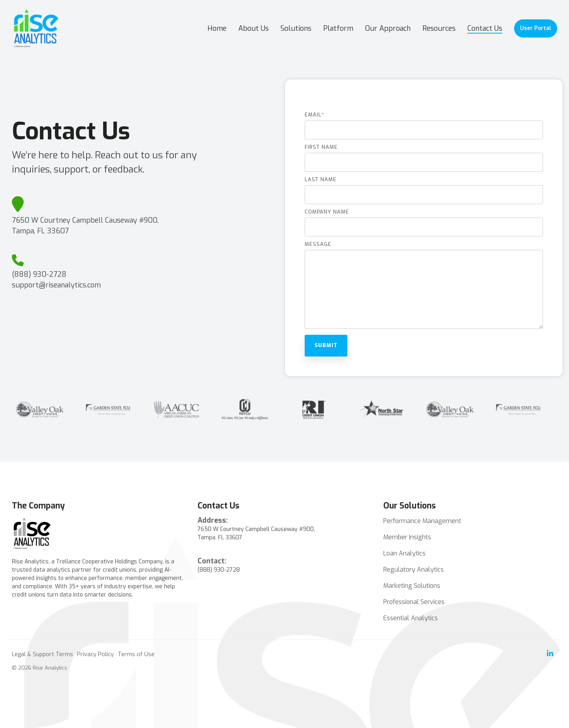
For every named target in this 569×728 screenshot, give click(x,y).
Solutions (296, 28)
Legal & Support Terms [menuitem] (42, 654)
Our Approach (388, 28)
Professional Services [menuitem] (414, 602)
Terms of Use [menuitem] (136, 654)
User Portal (536, 28)
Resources (439, 28)
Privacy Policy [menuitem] (95, 654)
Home (217, 28)
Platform (338, 28)
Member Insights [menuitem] (407, 537)
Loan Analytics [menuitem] (404, 553)
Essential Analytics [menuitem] (411, 618)
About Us (253, 28)
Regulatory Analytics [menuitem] (414, 569)
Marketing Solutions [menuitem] (412, 586)
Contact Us (485, 28)
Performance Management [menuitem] (422, 521)
